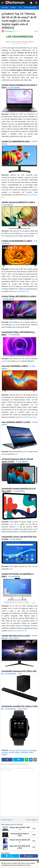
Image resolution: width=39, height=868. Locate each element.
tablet (31, 752)
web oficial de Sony (29, 417)
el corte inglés (32, 750)
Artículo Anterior (7, 820)
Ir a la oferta (14, 87)
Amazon (13, 8)
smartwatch (24, 752)
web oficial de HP (20, 631)
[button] (2, 3)
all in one (12, 750)
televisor (4, 754)
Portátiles (5, 8)
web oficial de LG (23, 291)
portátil (11, 752)
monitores (5, 752)
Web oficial (14, 638)
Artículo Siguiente (32, 820)
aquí (30, 80)
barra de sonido (21, 750)
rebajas (17, 752)
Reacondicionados (30, 8)
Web (20, 674)
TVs (20, 8)
